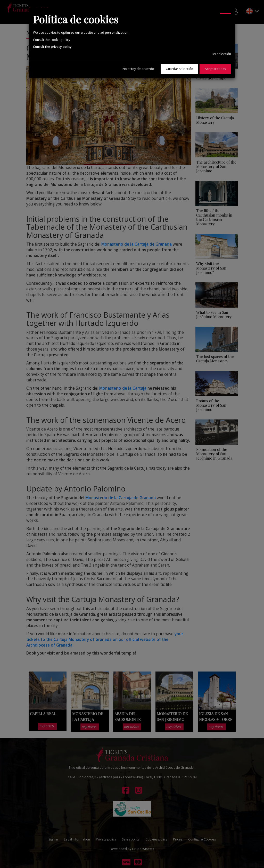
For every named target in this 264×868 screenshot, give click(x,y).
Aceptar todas (215, 69)
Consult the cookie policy (52, 40)
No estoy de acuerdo (138, 69)
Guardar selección (179, 69)
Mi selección (222, 54)
